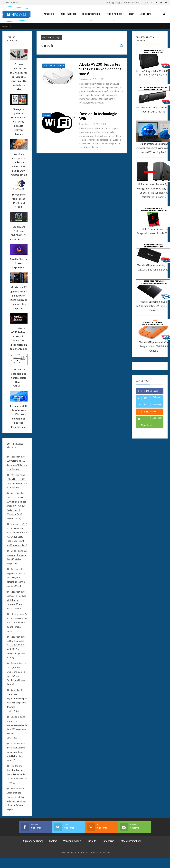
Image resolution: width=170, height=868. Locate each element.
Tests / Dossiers (67, 14)
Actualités (47, 14)
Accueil (6, 2)
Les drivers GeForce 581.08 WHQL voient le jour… (19, 233)
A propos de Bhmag (33, 841)
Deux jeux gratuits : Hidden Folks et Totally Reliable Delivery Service (19, 122)
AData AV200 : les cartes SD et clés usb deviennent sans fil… (100, 69)
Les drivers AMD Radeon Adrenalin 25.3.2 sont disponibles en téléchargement (19, 338)
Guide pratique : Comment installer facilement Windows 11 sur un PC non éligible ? (16, 801)
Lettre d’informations (130, 841)
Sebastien (15, 457)
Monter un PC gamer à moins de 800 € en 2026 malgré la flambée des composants (19, 298)
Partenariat (108, 841)
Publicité (91, 841)
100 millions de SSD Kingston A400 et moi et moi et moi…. (17, 465)
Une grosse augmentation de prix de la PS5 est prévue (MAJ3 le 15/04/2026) (17, 703)
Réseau (47, 115)
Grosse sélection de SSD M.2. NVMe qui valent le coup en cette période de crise (19, 77)
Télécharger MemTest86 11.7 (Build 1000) (19, 201)
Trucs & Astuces (114, 14)
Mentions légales (72, 841)
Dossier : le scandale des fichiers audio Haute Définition (19, 378)
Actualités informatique (54, 65)
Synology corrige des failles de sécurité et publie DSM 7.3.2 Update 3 (19, 164)
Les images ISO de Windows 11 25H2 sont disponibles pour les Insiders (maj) (19, 416)
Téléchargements (91, 14)
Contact (15, 2)
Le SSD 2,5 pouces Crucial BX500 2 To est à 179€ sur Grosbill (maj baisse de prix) (16, 649)
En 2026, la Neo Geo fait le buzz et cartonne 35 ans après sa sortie (17, 623)
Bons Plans (147, 14)
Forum (132, 14)
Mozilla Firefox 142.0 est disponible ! (19, 263)
